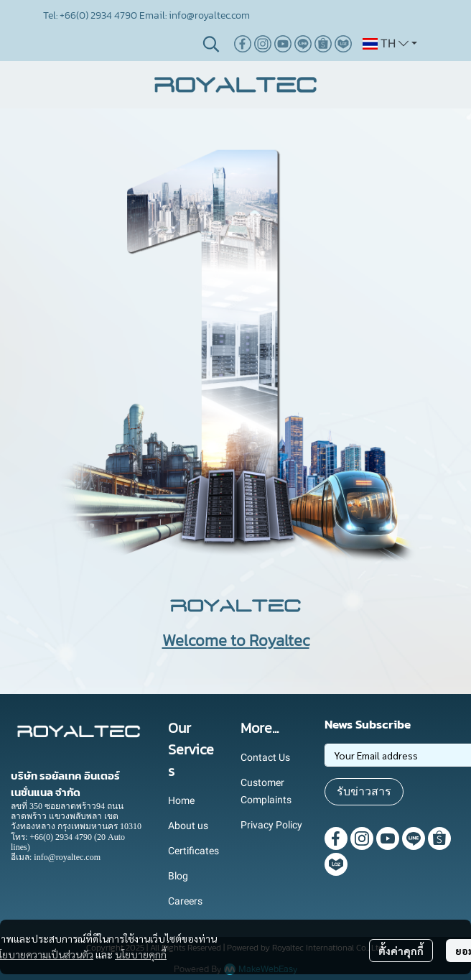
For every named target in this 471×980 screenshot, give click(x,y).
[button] (211, 44)
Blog (178, 876)
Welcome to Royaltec (236, 641)
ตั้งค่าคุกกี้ (401, 951)
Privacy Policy (271, 825)
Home (181, 800)
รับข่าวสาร (364, 791)
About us (188, 826)
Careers (185, 901)
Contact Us (265, 757)
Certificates (193, 851)
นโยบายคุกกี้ (141, 954)
